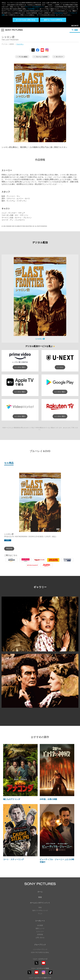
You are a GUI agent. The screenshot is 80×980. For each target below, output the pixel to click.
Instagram (47, 52)
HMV (25, 562)
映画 (40, 897)
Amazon (12, 562)
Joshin (46, 567)
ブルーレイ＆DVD (41, 57)
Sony (73, 26)
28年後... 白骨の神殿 (48, 799)
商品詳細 (9, 549)
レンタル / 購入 (20, 367)
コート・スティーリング (13, 859)
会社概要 (40, 925)
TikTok (51, 974)
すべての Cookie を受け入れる (26, 20)
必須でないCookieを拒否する (53, 20)
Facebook (38, 52)
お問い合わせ (40, 938)
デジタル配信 (22, 57)
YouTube (42, 52)
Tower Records (53, 562)
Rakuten (39, 562)
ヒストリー (40, 931)
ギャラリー (59, 57)
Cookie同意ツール (33, 9)
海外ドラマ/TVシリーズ (40, 910)
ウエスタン (20, 44)
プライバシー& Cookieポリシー (34, 7)
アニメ (40, 914)
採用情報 (40, 934)
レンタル (60, 367)
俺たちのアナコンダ (12, 799)
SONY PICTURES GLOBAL (40, 952)
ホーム (40, 892)
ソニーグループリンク (40, 949)
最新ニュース (40, 928)
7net (32, 567)
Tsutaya (67, 562)
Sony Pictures (59, 13)
